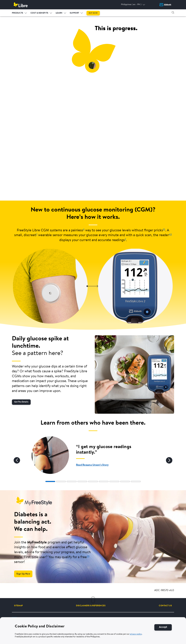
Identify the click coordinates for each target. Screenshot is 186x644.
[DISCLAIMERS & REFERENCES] (91, 606)
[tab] (50, 481)
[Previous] (17, 460)
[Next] (169, 460)
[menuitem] (19, 12)
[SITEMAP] (18, 606)
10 (164, 230)
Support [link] (74, 13)
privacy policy (136, 634)
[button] (173, 12)
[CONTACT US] (165, 606)
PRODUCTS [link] (18, 13)
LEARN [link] (59, 13)
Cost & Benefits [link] (39, 13)
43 (170, 235)
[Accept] (163, 627)
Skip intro (167, 603)
